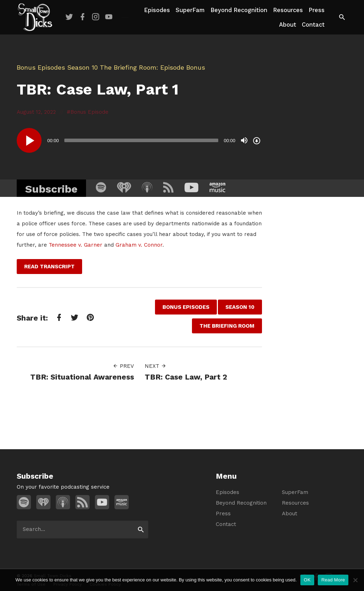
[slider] (141, 140)
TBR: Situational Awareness (82, 377)
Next (156, 366)
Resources (288, 10)
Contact (313, 25)
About (288, 25)
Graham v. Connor (139, 245)
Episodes (157, 10)
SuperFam (190, 10)
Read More (333, 580)
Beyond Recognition (239, 10)
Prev (123, 366)
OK (307, 580)
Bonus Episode (89, 112)
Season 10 (82, 67)
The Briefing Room (128, 67)
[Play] (29, 140)
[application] (139, 140)
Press (317, 10)
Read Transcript (49, 267)
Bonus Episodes (41, 67)
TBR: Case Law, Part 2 (186, 377)
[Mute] (244, 140)
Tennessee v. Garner (76, 245)
